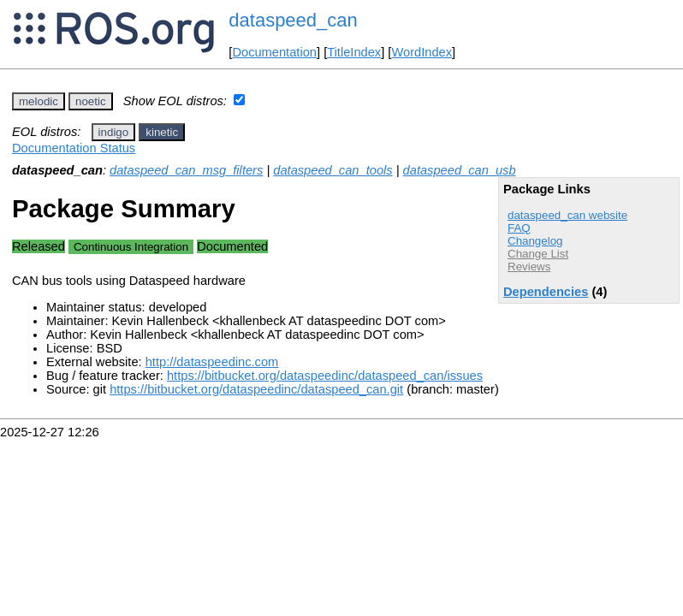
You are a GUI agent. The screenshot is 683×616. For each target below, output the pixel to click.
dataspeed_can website (567, 215)
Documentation (274, 52)
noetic (91, 101)
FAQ (519, 228)
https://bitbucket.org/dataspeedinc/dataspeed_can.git (256, 389)
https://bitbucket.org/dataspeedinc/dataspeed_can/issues (325, 376)
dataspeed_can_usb (460, 170)
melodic (39, 101)
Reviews (529, 267)
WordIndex (422, 52)
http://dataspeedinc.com (212, 362)
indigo (114, 132)
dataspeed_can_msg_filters (186, 170)
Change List (538, 254)
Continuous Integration (131, 247)
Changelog (535, 241)
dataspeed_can (293, 20)
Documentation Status (74, 148)
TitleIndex (354, 52)
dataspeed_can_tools (333, 170)
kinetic (162, 132)
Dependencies (546, 292)
